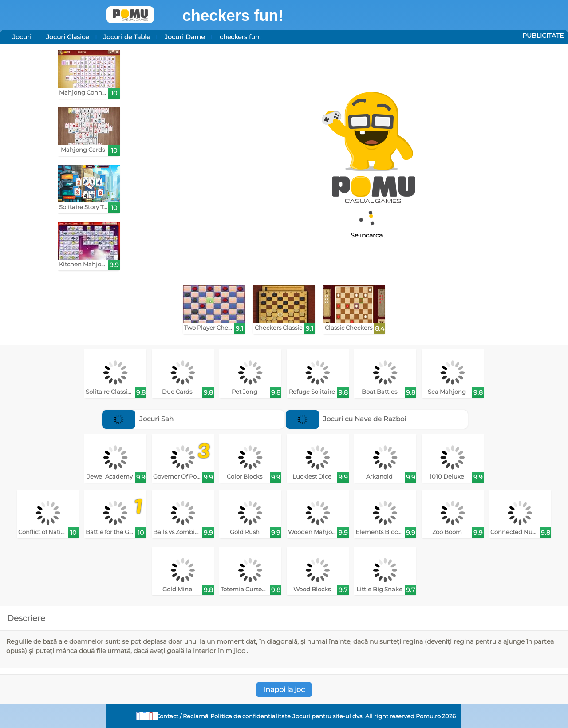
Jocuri (22, 37)
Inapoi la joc (284, 690)
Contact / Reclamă (182, 716)
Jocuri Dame (185, 37)
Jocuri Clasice (67, 37)
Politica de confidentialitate (250, 716)
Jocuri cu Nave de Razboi (346, 419)
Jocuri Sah (138, 419)
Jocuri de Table (127, 37)
